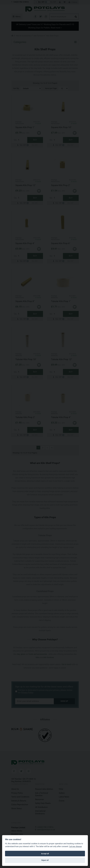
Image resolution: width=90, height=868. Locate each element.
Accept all (45, 854)
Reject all (45, 860)
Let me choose (76, 847)
